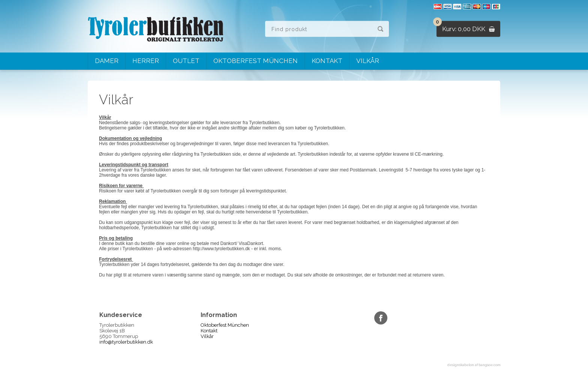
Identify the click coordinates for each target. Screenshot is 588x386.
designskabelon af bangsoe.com (474, 365)
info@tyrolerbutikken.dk (126, 342)
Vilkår (368, 61)
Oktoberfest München (256, 61)
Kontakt (327, 61)
